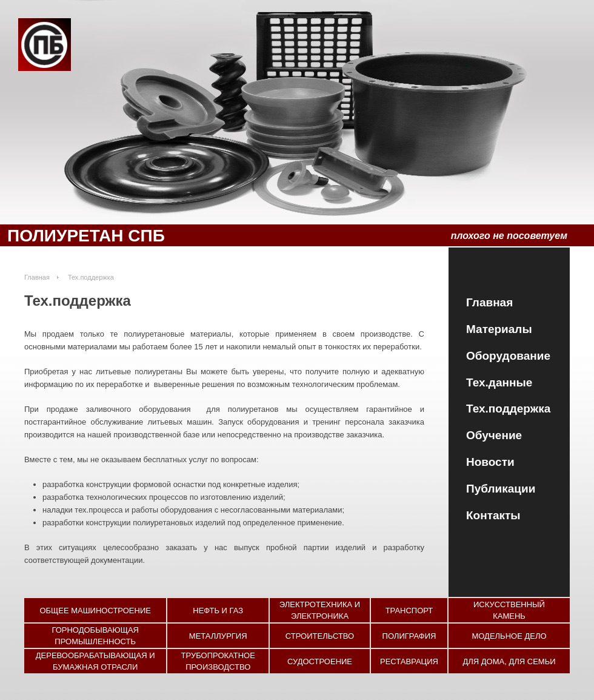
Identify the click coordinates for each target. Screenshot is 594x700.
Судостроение (320, 661)
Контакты (493, 515)
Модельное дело (509, 636)
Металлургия (218, 636)
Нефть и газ (218, 611)
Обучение (494, 435)
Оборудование (508, 356)
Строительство (320, 636)
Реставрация (409, 661)
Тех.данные (499, 382)
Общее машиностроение (95, 611)
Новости (490, 462)
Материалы (499, 329)
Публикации (501, 489)
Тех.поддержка (508, 409)
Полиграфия (409, 636)
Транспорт (409, 611)
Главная (489, 302)
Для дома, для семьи (509, 661)
